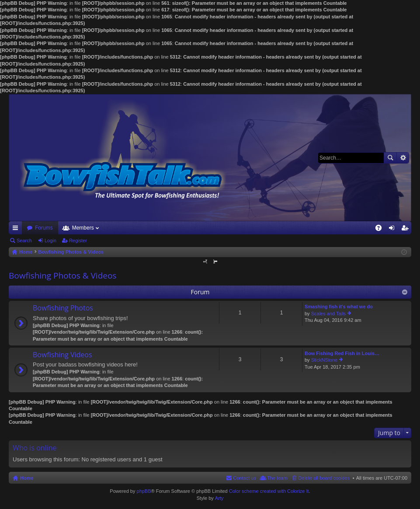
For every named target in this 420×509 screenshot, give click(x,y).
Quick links (17, 230)
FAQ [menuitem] (381, 230)
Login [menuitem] (394, 230)
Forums (44, 228)
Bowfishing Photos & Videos (62, 275)
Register (78, 241)
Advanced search (403, 158)
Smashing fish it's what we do (339, 307)
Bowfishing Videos (62, 355)
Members (83, 228)
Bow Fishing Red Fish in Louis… (342, 353)
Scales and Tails (328, 314)
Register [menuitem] (407, 230)
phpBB (144, 491)
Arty (219, 498)
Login (50, 241)
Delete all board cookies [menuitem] (324, 478)
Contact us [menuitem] (245, 478)
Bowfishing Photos (63, 308)
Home (27, 478)
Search (390, 158)
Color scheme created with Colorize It (269, 491)
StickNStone (325, 360)
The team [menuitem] (277, 478)
